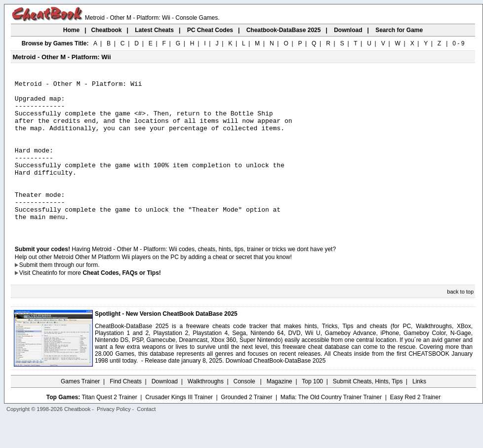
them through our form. (70, 295)
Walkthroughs (206, 411)
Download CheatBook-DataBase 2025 (276, 390)
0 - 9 (458, 43)
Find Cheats (126, 411)
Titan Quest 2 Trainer (109, 427)
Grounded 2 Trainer (246, 427)
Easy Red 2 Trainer (415, 427)
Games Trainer (80, 411)
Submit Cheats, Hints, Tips (368, 411)
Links (419, 411)
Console (245, 411)
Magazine (280, 411)
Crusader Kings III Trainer (179, 427)
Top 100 (312, 411)
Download (165, 411)
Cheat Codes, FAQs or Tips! (121, 302)
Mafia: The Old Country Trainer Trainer (331, 427)
